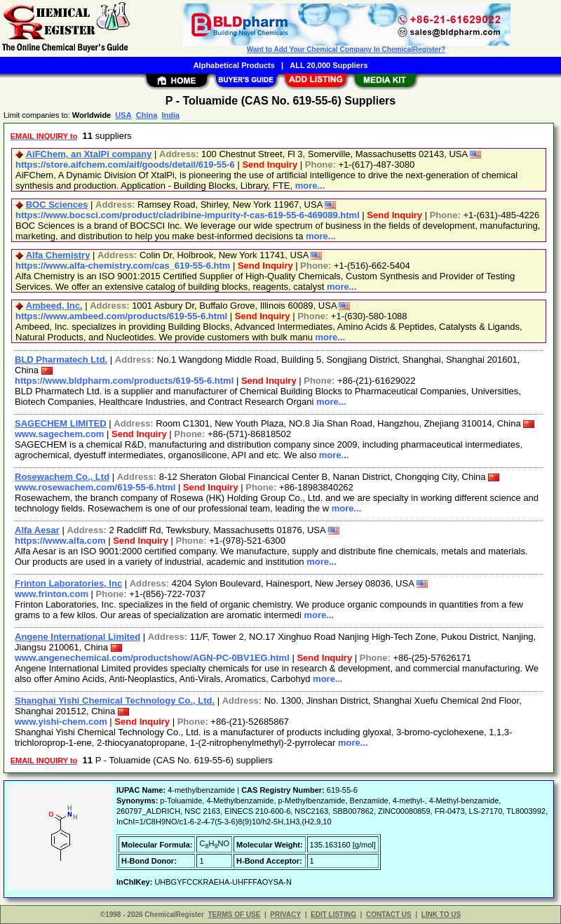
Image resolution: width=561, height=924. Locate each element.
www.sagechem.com (59, 434)
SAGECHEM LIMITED (61, 423)
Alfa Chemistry (58, 255)
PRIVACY (285, 915)
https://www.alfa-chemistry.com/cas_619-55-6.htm (123, 266)
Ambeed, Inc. (54, 306)
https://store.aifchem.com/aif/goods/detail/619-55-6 (125, 165)
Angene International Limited (77, 637)
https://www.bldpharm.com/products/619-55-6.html (124, 381)
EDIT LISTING (333, 915)
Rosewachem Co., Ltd (62, 477)
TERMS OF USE (234, 915)
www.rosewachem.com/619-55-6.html (95, 487)
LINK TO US (441, 915)
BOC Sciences (57, 205)
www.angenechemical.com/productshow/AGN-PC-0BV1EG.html (152, 658)
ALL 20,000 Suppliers (329, 65)
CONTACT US (389, 915)
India (170, 115)
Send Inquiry (270, 165)
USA (123, 115)
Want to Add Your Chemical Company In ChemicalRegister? (346, 49)
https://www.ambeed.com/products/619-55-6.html (121, 316)
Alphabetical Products (234, 65)
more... (310, 186)
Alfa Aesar (37, 530)
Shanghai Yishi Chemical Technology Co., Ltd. (115, 701)
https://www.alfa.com (60, 541)
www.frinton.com (52, 594)
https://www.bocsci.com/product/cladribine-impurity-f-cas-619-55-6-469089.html (188, 215)
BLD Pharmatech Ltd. (61, 360)
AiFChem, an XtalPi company (89, 154)
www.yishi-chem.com (61, 722)
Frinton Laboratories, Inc (68, 583)
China (147, 115)
